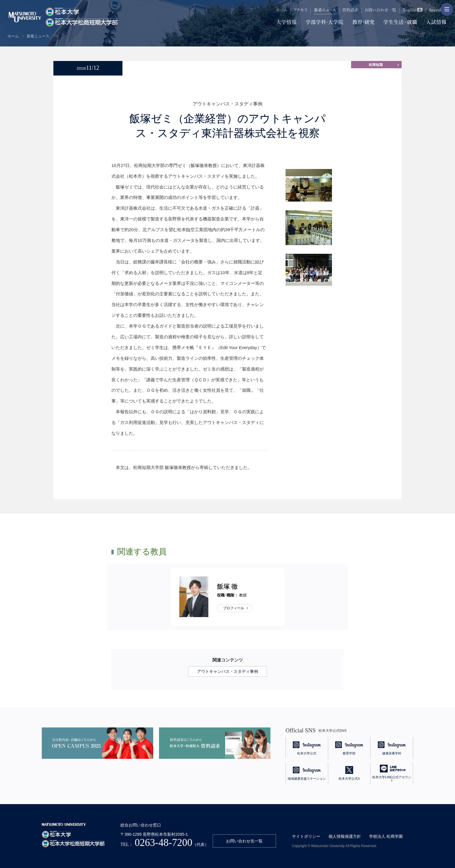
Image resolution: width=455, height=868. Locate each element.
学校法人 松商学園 (386, 836)
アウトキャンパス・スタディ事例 (228, 671)
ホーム (13, 36)
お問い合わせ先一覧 (244, 841)
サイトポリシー (306, 836)
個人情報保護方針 (345, 836)
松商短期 (376, 65)
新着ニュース (38, 36)
